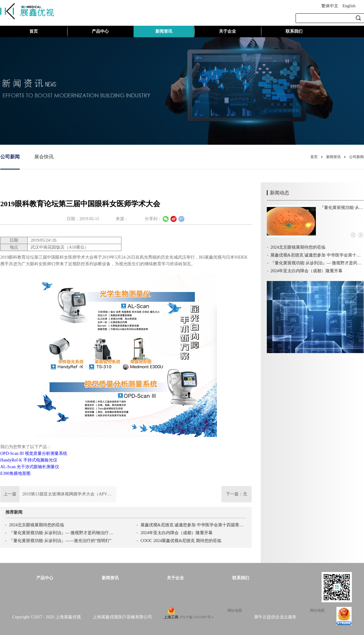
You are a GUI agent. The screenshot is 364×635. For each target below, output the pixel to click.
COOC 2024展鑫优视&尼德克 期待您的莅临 (181, 541)
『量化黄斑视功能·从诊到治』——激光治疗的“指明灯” (60, 541)
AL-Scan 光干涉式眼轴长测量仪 (30, 467)
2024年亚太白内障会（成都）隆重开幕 (177, 533)
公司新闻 (356, 157)
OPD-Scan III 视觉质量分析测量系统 (34, 453)
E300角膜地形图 (15, 473)
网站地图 (234, 610)
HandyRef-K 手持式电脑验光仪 (29, 460)
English (349, 6)
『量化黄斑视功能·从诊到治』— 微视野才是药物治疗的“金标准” (62, 533)
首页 (34, 31)
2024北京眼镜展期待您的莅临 (37, 525)
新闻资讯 (333, 157)
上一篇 (58, 494)
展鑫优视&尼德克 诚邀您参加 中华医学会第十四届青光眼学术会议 (194, 525)
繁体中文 (330, 6)
